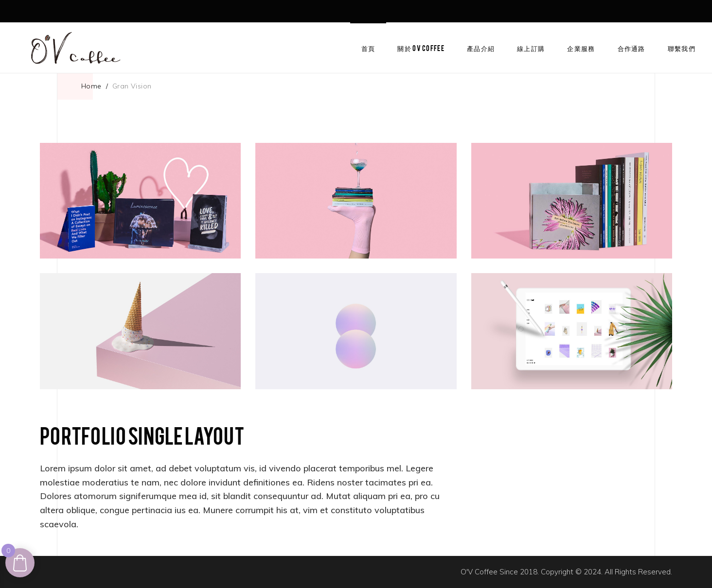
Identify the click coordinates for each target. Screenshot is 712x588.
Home (91, 86)
